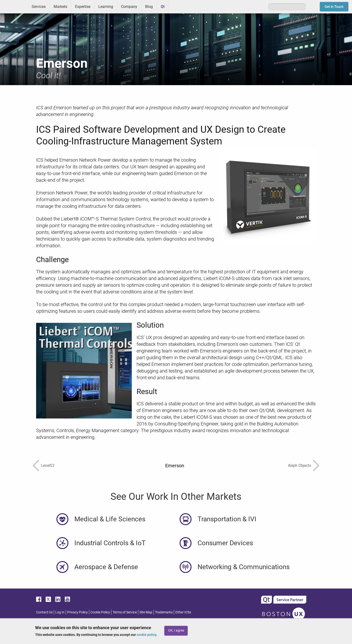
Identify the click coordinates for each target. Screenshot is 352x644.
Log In (60, 612)
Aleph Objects (300, 465)
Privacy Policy (77, 612)
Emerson (175, 466)
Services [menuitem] (39, 7)
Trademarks (164, 612)
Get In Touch (334, 7)
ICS (14, 7)
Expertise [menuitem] (83, 7)
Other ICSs (183, 612)
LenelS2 (48, 465)
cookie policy (146, 635)
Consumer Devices (225, 543)
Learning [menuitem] (106, 7)
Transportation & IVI (227, 519)
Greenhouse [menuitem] (176, 6)
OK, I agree (176, 630)
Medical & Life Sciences (110, 519)
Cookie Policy (100, 612)
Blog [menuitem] (149, 7)
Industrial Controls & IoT (110, 543)
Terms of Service (125, 612)
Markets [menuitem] (60, 7)
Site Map (146, 612)
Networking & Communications (244, 567)
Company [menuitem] (129, 7)
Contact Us (44, 612)
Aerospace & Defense (106, 567)
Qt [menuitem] (163, 7)
